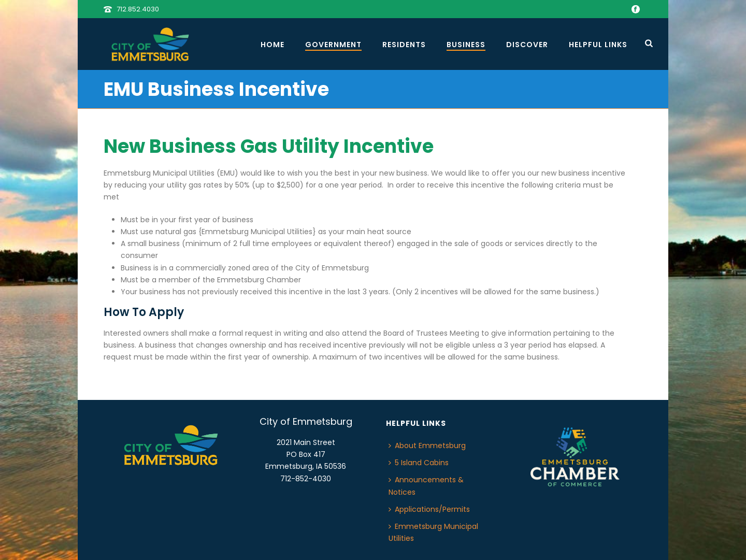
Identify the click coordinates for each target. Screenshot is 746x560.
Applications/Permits (429, 509)
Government (333, 45)
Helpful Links (598, 45)
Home (272, 45)
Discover (527, 45)
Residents (404, 45)
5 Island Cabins (419, 463)
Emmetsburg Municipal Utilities (433, 532)
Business (466, 45)
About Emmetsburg (427, 446)
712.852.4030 (138, 9)
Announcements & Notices (426, 486)
